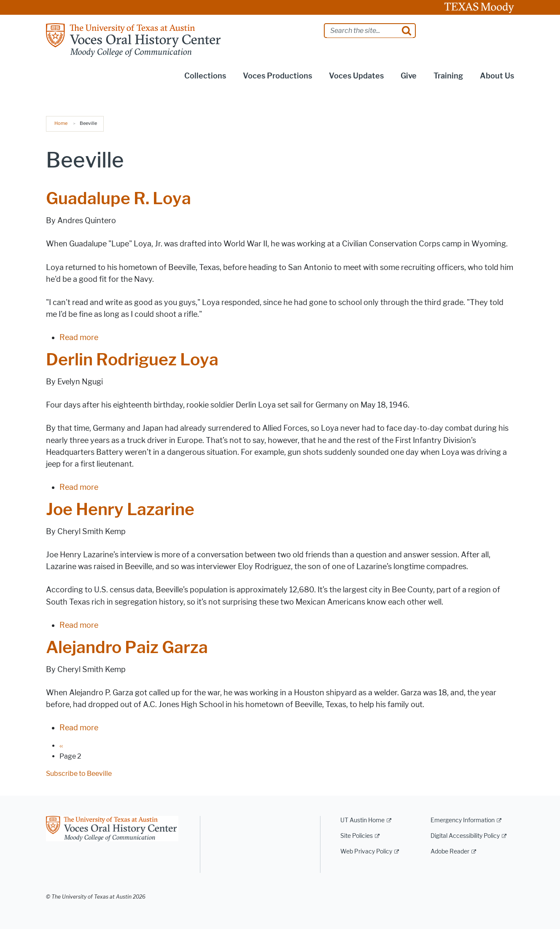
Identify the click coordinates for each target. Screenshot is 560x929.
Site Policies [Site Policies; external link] (357, 836)
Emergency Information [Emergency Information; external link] (463, 820)
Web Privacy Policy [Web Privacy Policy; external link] (366, 852)
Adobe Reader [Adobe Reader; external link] (450, 852)
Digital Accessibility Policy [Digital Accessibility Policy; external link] (465, 836)
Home (61, 123)
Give (409, 76)
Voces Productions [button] (277, 76)
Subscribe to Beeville (79, 774)
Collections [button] (205, 76)
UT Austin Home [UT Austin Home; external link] (362, 820)
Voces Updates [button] (356, 76)
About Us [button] (497, 76)
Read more (79, 338)
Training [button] (448, 76)
